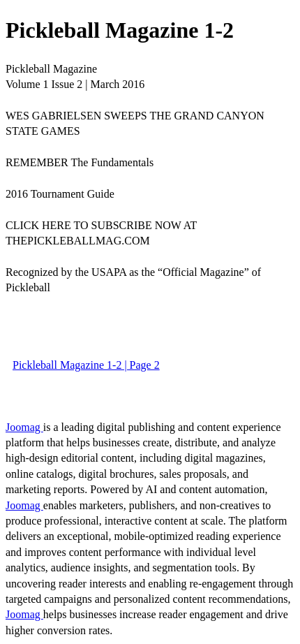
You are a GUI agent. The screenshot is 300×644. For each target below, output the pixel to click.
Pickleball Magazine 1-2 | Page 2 (86, 365)
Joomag (24, 427)
